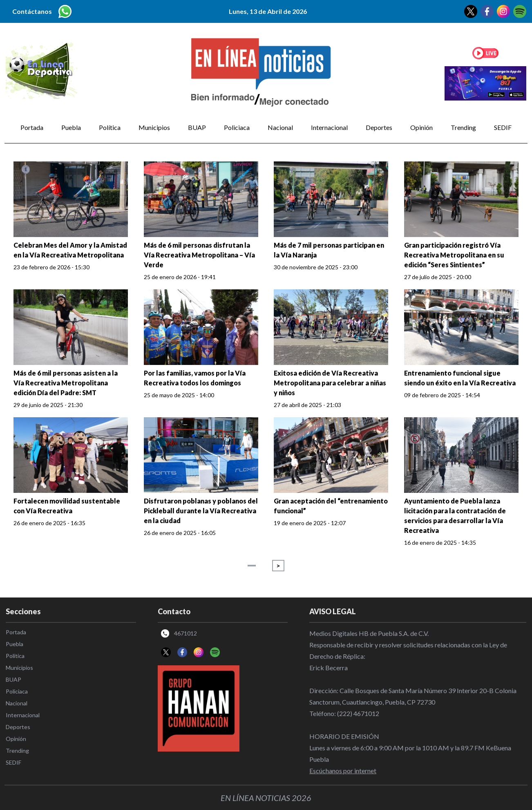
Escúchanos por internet (343, 771)
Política (110, 127)
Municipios (154, 127)
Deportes (379, 127)
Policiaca (237, 127)
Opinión (421, 127)
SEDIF (503, 127)
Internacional (329, 127)
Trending (463, 127)
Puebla (71, 127)
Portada (32, 127)
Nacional (280, 127)
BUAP (197, 127)
